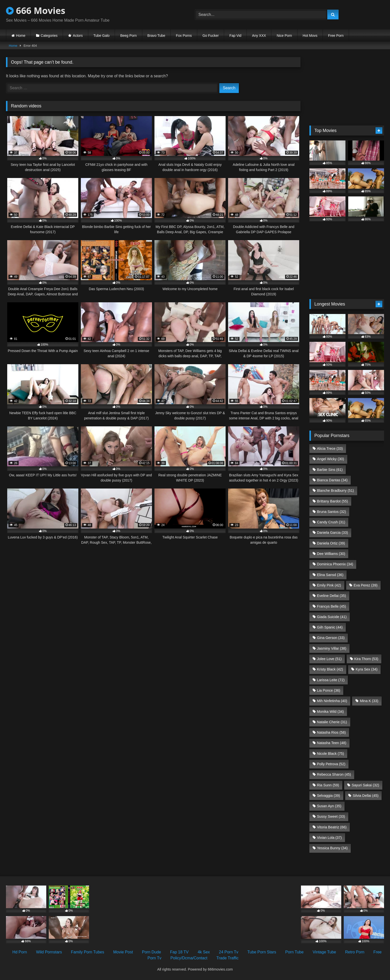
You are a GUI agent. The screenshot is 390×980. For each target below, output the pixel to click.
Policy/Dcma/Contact (189, 958)
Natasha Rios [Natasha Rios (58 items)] (331, 732)
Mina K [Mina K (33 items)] (369, 701)
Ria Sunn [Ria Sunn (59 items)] (328, 785)
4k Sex (204, 952)
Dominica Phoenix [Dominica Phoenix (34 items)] (335, 564)
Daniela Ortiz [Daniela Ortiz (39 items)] (331, 543)
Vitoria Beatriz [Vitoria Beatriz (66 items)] (332, 827)
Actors (78, 36)
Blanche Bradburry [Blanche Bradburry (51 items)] (335, 490)
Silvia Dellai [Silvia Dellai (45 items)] (366, 796)
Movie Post (123, 952)
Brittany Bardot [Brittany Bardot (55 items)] (332, 501)
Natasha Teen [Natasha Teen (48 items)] (332, 743)
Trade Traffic (227, 958)
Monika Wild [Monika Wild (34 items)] (330, 712)
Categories (49, 36)
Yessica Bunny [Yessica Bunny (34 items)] (332, 848)
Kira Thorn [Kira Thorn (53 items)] (366, 659)
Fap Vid (235, 36)
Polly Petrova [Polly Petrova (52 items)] (331, 764)
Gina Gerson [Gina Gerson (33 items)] (331, 638)
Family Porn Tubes (87, 952)
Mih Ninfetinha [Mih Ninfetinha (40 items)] (332, 701)
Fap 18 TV (179, 952)
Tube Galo (102, 36)
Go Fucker (211, 36)
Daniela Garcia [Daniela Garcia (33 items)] (332, 533)
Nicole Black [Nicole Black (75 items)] (330, 754)
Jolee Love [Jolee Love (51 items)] (329, 659)
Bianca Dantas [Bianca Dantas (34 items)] (332, 480)
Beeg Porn (128, 36)
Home (21, 36)
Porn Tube (294, 952)
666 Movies (36, 11)
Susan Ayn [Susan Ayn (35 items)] (329, 806)
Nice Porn (284, 36)
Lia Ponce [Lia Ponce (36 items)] (329, 690)
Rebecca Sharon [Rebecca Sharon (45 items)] (334, 774)
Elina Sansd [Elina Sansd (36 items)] (330, 575)
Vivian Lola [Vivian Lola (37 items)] (329, 838)
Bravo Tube (156, 36)
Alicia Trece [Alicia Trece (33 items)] (330, 448)
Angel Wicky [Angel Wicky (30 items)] (330, 459)
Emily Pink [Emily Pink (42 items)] (329, 585)
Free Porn (336, 36)
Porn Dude (152, 952)
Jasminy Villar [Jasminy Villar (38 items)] (332, 648)
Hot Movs (310, 36)
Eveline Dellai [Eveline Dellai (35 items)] (331, 596)
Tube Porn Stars (262, 952)
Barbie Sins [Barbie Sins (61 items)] (330, 470)
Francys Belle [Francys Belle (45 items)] (331, 606)
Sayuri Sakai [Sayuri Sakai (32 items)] (365, 785)
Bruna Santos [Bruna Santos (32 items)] (331, 512)
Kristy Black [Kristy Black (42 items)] (330, 669)
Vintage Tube (324, 952)
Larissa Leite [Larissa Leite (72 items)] (331, 680)
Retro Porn (355, 952)
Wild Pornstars (49, 952)
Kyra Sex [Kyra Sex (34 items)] (367, 669)
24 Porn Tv (229, 952)
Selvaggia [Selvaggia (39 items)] (328, 796)
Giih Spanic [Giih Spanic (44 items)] (330, 627)
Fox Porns (184, 36)
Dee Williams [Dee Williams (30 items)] (331, 554)
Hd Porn (20, 952)
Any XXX (259, 36)
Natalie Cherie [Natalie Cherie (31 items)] (332, 722)
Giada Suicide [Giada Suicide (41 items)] (332, 617)
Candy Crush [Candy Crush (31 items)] (331, 522)
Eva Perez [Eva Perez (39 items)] (366, 585)
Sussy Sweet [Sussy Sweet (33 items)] (331, 816)
